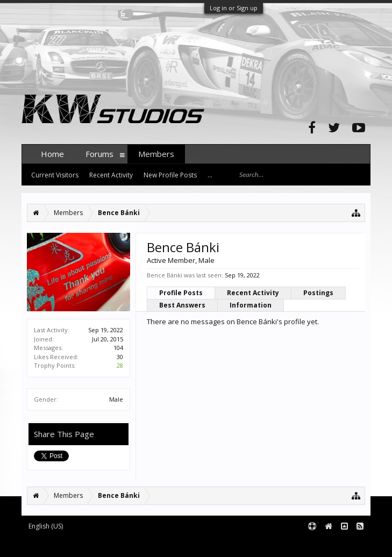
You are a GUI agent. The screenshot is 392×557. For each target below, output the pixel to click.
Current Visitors (55, 175)
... (210, 175)
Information (251, 305)
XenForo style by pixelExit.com (233, 544)
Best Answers (182, 305)
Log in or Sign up (234, 8)
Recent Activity (253, 293)
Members (156, 154)
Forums (99, 154)
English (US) (46, 526)
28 (120, 365)
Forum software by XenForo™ (103, 544)
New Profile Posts (170, 175)
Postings (318, 293)
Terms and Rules (344, 544)
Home (52, 154)
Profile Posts (181, 293)
